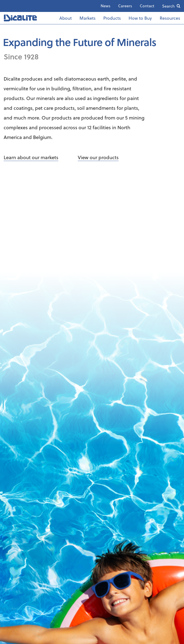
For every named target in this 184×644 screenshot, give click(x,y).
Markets (88, 18)
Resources (170, 18)
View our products (98, 157)
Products (112, 18)
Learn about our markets (31, 157)
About (66, 18)
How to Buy (140, 18)
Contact (147, 6)
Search (168, 6)
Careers (125, 6)
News (105, 6)
